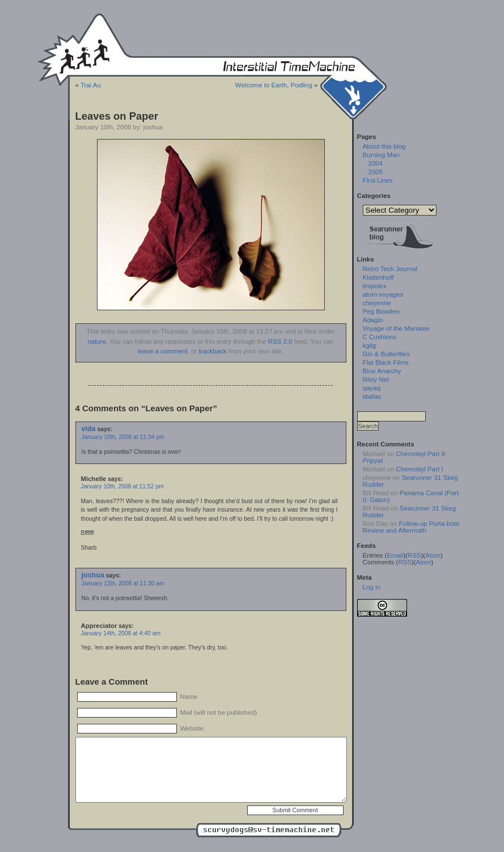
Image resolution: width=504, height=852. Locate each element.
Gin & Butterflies (386, 354)
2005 (376, 172)
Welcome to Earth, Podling (274, 85)
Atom (433, 555)
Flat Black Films (386, 362)
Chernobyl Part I (419, 469)
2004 (376, 163)
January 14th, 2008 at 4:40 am (121, 633)
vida (89, 429)
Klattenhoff (378, 277)
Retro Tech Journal (390, 269)
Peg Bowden (381, 311)
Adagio (373, 320)
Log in (372, 587)
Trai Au (91, 85)
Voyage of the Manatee (396, 328)
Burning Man (381, 155)
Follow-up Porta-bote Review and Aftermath (411, 527)
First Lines (378, 180)
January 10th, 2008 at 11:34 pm (123, 437)
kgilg (370, 345)
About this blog (384, 146)
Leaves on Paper (117, 116)
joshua (93, 575)
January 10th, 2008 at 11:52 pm (122, 486)
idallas (372, 397)
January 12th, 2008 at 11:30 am (123, 583)
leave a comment (163, 351)
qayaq (372, 388)
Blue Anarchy (382, 371)
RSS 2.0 (280, 341)
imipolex (375, 286)
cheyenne (377, 303)
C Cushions (380, 337)
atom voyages (383, 294)
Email (395, 555)
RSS (414, 555)
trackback (212, 351)
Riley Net (376, 379)
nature (97, 341)
